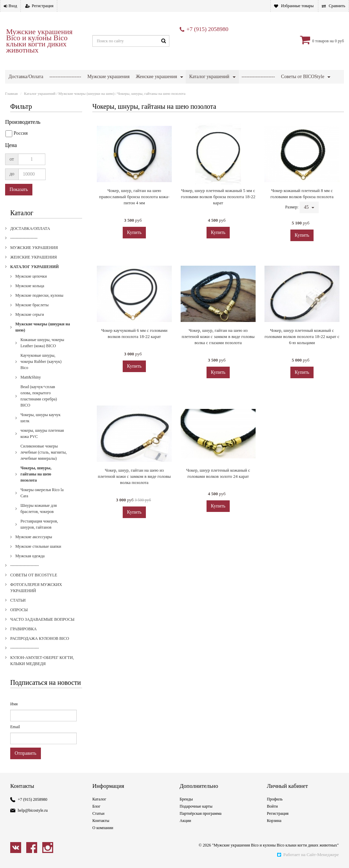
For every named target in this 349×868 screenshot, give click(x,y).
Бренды (186, 823)
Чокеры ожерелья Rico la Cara (42, 516)
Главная (11, 117)
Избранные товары (297, 6)
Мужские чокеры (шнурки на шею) (86, 117)
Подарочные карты (196, 830)
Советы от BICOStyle (303, 77)
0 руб (339, 41)
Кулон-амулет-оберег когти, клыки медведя (52, 104)
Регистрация (43, 6)
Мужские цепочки (31, 300)
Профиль (275, 823)
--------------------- (258, 77)
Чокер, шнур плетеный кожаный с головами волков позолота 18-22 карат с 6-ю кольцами (302, 360)
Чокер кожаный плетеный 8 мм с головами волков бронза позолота (302, 217)
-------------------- (65, 77)
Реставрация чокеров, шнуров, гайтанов (39, 548)
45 (309, 231)
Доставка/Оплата (26, 77)
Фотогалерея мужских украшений (43, 90)
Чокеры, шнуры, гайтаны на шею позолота (36, 498)
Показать (19, 213)
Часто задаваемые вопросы (160, 90)
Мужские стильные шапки (38, 570)
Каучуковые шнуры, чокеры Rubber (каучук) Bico (41, 385)
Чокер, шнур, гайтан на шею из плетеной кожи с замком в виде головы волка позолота (134, 500)
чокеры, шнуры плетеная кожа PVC (42, 457)
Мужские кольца (30, 309)
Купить (134, 256)
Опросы (118, 90)
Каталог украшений (209, 77)
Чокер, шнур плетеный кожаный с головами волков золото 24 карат (218, 497)
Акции (185, 844)
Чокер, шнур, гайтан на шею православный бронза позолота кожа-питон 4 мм (134, 220)
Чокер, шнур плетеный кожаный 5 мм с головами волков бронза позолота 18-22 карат (218, 220)
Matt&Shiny (31, 401)
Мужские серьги (30, 338)
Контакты (101, 844)
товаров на (324, 41)
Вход (13, 6)
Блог (96, 830)
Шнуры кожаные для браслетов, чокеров (39, 532)
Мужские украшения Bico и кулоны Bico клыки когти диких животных (39, 41)
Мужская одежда (30, 579)
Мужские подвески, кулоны (39, 319)
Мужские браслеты (32, 328)
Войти (272, 830)
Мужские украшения (108, 77)
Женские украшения (156, 77)
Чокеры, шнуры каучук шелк (41, 441)
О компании (103, 851)
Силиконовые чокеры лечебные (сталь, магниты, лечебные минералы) (44, 476)
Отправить (26, 777)
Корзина (274, 844)
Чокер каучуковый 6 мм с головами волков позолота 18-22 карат (134, 357)
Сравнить (337, 6)
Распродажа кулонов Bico (255, 90)
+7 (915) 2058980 (207, 29)
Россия (17, 157)
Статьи (97, 90)
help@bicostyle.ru (33, 834)
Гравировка (205, 90)
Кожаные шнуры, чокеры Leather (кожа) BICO (42, 366)
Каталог (99, 823)
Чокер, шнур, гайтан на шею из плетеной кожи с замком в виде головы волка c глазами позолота (218, 360)
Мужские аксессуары (34, 560)
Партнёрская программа (201, 837)
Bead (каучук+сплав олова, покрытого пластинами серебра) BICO (39, 420)
